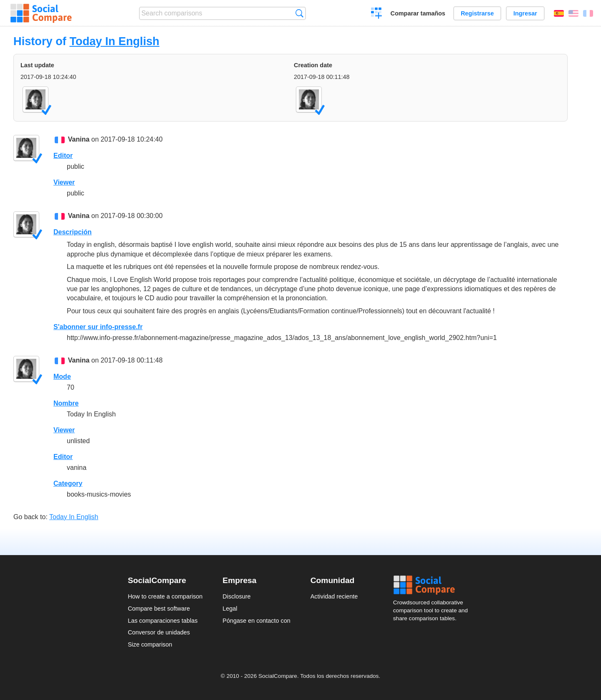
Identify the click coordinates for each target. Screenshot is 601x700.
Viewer (64, 182)
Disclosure (236, 596)
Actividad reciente (334, 596)
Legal (230, 609)
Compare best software (159, 609)
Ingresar (525, 13)
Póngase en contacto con (256, 621)
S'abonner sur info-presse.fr (98, 327)
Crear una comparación (377, 14)
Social (433, 585)
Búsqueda (299, 13)
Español (559, 13)
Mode (62, 377)
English (573, 13)
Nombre (66, 403)
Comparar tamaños (418, 13)
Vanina (79, 139)
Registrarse (477, 13)
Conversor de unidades (159, 632)
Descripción (73, 232)
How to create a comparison (165, 596)
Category (68, 483)
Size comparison (150, 644)
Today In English (114, 41)
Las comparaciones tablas (163, 621)
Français (588, 13)
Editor (63, 156)
